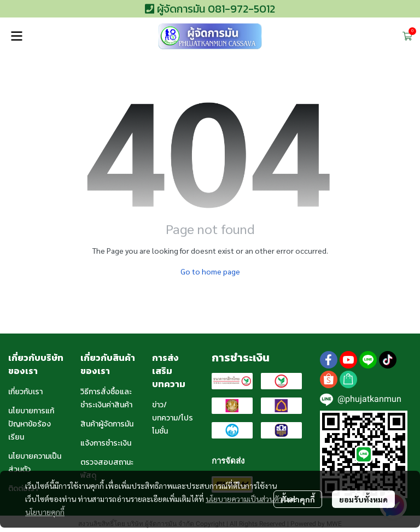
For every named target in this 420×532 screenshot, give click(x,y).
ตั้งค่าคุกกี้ (298, 499)
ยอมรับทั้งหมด (363, 499)
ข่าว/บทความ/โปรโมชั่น (173, 418)
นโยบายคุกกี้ (45, 512)
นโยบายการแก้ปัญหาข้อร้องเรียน (31, 424)
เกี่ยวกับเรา (25, 392)
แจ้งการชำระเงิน (106, 443)
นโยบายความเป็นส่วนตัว (244, 499)
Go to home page (210, 271)
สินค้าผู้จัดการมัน (107, 424)
